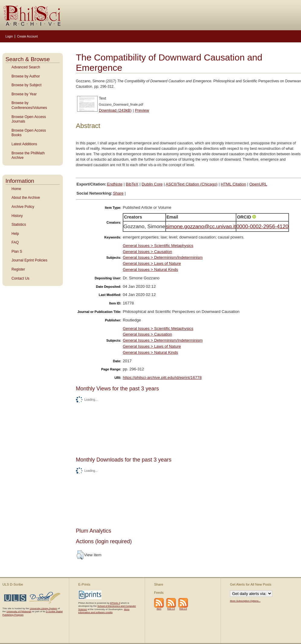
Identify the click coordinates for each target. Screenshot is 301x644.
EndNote (115, 184)
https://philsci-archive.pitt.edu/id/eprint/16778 (162, 378)
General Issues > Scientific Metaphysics (158, 246)
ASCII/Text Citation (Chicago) (192, 184)
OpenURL (258, 184)
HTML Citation (234, 184)
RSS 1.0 (171, 609)
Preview (142, 110)
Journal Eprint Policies (29, 260)
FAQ (15, 242)
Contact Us (20, 278)
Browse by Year (24, 94)
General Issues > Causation (147, 252)
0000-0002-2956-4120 (262, 226)
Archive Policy (23, 207)
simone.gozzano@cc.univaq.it (201, 226)
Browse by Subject (26, 85)
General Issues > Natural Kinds (150, 269)
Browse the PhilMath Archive (28, 156)
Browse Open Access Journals (29, 119)
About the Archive (26, 198)
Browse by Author (26, 76)
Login (9, 36)
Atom (159, 609)
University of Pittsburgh (19, 611)
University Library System (43, 608)
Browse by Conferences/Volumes (29, 105)
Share (118, 193)
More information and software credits (104, 611)
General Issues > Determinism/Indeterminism (163, 257)
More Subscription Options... (245, 601)
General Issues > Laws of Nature (152, 263)
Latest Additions (24, 144)
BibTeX (132, 184)
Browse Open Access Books (29, 133)
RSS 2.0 (183, 609)
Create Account (27, 36)
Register (18, 269)
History (17, 216)
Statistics (19, 225)
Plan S (17, 251)
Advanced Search (26, 67)
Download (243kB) (115, 110)
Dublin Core (152, 184)
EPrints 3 (115, 603)
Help (15, 234)
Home (16, 189)
